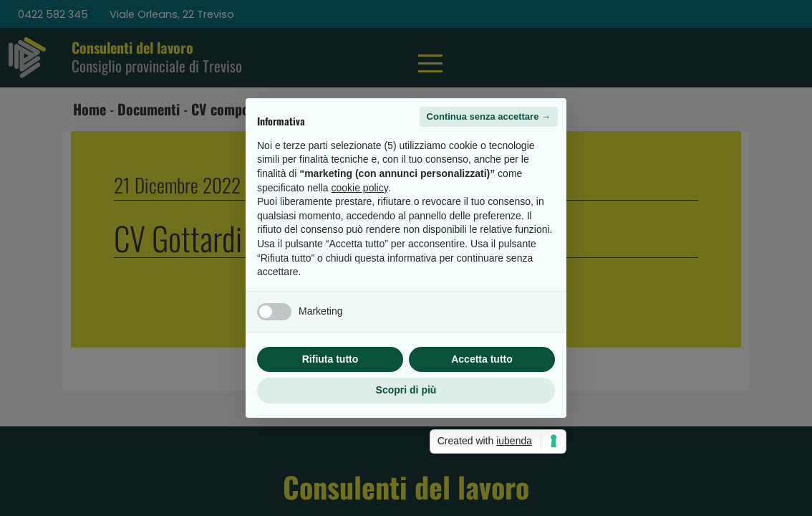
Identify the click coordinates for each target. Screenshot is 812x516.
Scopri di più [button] (406, 390)
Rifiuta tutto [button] (330, 359)
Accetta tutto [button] (482, 359)
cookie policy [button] (360, 188)
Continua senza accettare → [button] (489, 116)
